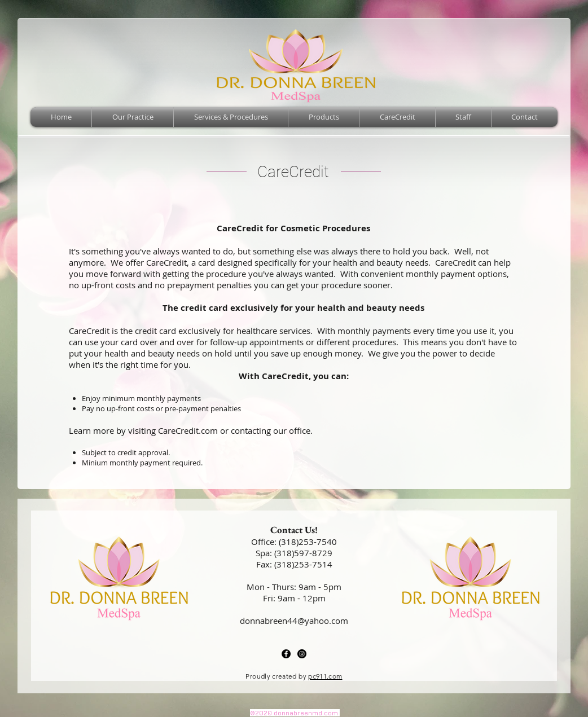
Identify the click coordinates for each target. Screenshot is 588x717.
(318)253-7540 (308, 542)
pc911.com (325, 676)
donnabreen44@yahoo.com (294, 621)
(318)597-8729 (303, 553)
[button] (231, 117)
